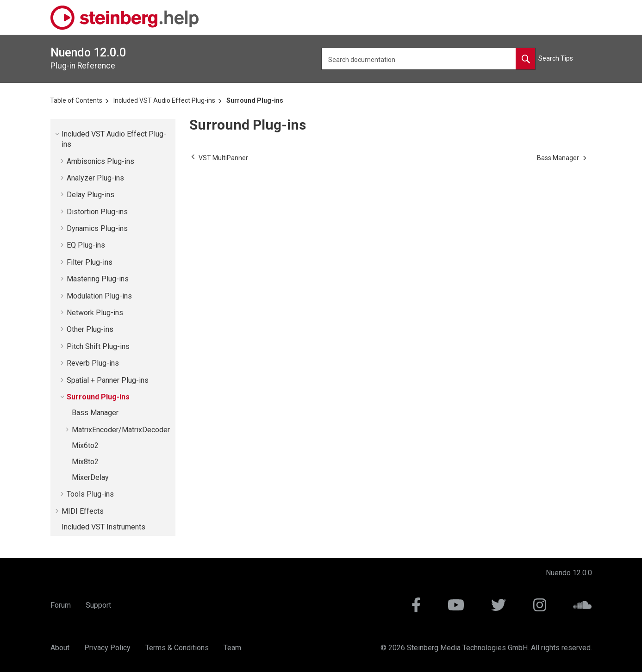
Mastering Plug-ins (98, 279)
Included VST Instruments (103, 527)
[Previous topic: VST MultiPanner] (223, 158)
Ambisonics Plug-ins (100, 161)
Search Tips (556, 58)
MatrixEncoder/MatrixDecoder (121, 430)
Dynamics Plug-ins (97, 228)
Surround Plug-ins (255, 100)
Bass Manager (95, 413)
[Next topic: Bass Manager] (558, 158)
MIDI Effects (83, 511)
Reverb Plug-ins (93, 363)
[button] (58, 134)
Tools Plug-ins (90, 494)
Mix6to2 (85, 445)
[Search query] (428, 59)
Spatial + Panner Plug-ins (108, 380)
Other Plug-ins (90, 329)
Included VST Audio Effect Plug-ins (164, 100)
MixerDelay (90, 477)
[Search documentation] (525, 59)
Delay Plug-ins (90, 195)
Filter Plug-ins (90, 262)
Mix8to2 (85, 462)
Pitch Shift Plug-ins (98, 346)
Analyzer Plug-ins (95, 178)
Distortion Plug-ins (97, 212)
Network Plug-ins (95, 313)
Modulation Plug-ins (99, 296)
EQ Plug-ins (86, 245)
